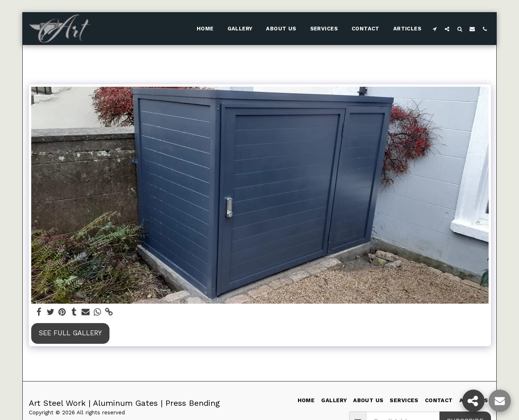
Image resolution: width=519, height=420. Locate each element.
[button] (434, 29)
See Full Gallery (70, 333)
